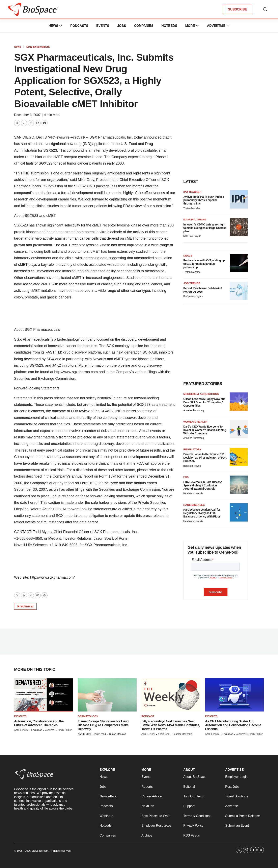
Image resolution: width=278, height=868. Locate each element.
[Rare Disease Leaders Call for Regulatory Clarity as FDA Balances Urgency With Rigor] (239, 512)
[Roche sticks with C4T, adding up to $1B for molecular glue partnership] (239, 263)
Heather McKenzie (193, 493)
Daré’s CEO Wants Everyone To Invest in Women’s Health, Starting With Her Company (205, 430)
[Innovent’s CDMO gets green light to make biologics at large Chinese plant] (239, 227)
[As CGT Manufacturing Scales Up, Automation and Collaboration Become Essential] (234, 695)
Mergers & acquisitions (201, 394)
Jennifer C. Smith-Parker (58, 730)
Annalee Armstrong (194, 410)
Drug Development (38, 47)
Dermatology (88, 716)
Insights (20, 716)
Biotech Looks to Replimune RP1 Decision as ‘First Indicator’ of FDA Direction (205, 458)
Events (103, 26)
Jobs (122, 26)
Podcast (148, 716)
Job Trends (192, 283)
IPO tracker (192, 192)
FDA (186, 477)
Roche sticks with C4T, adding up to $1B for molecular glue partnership (204, 264)
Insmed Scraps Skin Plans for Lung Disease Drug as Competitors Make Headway (103, 725)
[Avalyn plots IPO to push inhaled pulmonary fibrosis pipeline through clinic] (239, 199)
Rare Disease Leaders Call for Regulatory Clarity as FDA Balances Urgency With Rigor (202, 513)
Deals (188, 256)
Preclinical (25, 606)
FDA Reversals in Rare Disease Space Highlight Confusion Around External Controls (203, 485)
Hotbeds (169, 26)
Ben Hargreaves (192, 466)
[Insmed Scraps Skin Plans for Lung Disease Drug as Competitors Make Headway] (107, 695)
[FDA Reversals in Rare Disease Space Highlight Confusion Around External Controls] (239, 485)
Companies (144, 26)
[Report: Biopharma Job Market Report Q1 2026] (239, 291)
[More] (61, 26)
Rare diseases (194, 505)
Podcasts (79, 26)
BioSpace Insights (193, 296)
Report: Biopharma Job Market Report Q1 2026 (203, 290)
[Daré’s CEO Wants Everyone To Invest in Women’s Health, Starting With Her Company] (239, 429)
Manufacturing (195, 220)
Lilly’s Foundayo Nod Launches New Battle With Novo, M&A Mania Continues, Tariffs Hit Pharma (171, 725)
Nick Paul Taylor (192, 236)
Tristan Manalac (192, 208)
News (53, 26)
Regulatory (192, 449)
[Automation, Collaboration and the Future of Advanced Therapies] (44, 695)
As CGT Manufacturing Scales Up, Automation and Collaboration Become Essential (233, 725)
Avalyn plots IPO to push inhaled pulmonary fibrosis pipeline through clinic (204, 200)
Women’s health (195, 422)
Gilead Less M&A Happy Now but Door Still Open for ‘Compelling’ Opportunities (204, 402)
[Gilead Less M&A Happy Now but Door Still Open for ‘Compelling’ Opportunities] (239, 402)
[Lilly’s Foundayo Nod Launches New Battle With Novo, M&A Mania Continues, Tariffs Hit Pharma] (171, 695)
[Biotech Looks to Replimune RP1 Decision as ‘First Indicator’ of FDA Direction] (239, 457)
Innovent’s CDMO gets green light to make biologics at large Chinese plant (205, 228)
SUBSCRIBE (238, 9)
